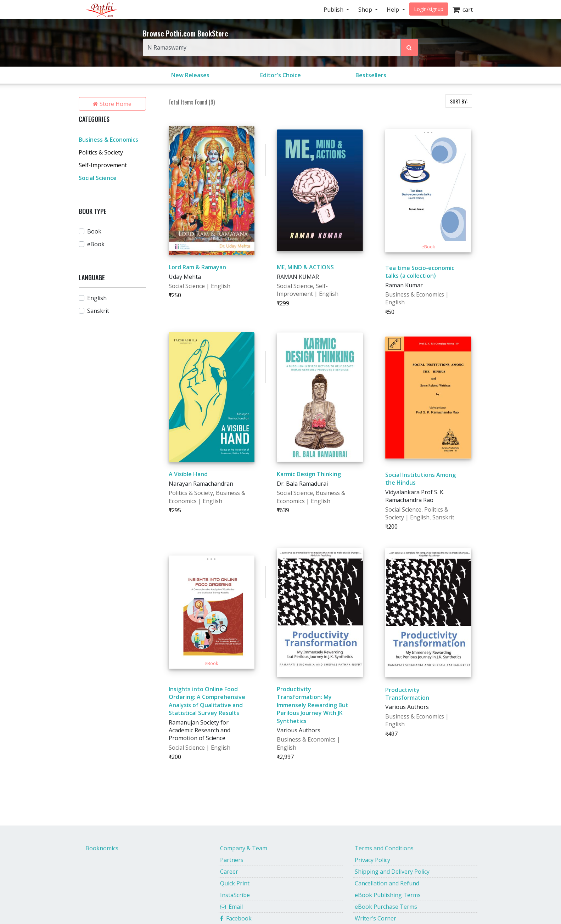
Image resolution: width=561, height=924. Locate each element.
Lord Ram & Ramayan (197, 267)
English (97, 298)
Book (94, 231)
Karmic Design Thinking (309, 474)
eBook (96, 244)
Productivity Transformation (407, 694)
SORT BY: (459, 101)
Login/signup (429, 9)
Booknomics (102, 848)
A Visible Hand (188, 474)
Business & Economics (108, 140)
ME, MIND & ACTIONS (305, 267)
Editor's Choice (280, 75)
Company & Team (244, 848)
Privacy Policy (372, 860)
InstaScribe (235, 895)
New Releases (190, 75)
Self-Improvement (103, 165)
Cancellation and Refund (387, 883)
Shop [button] (366, 10)
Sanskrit (98, 311)
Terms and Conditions (384, 848)
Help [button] (394, 10)
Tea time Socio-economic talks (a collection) (420, 272)
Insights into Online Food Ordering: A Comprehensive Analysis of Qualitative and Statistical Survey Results (207, 701)
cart (463, 10)
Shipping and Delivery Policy (392, 872)
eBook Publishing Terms (388, 895)
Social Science (98, 178)
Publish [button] (334, 10)
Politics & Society (101, 152)
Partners (232, 860)
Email (231, 907)
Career (229, 872)
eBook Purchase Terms (386, 907)
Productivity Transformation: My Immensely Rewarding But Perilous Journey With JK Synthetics (313, 705)
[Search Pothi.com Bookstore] (409, 47)
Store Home (112, 104)
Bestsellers (371, 75)
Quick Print (235, 883)
